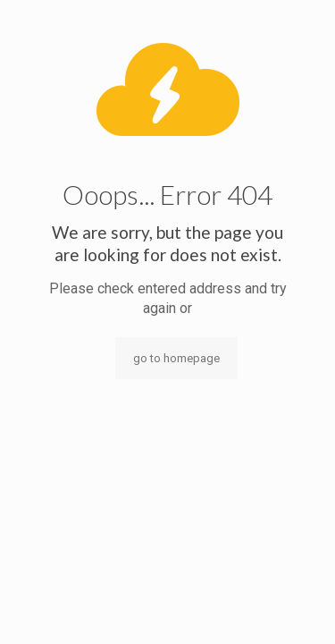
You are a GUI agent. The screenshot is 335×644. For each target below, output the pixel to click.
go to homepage (176, 358)
